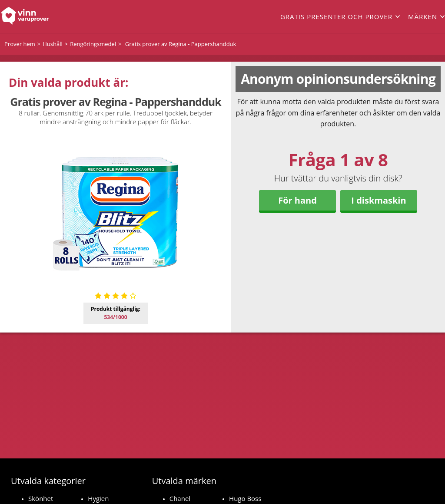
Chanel (180, 498)
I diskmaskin (379, 200)
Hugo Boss (245, 498)
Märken (423, 16)
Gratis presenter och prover (336, 16)
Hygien (98, 498)
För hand (297, 200)
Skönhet (41, 498)
